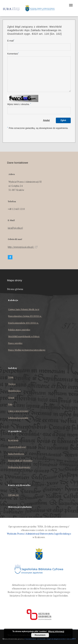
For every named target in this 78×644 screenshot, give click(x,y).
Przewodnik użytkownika (20, 460)
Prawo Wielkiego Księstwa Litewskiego (27, 350)
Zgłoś (63, 120)
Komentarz (13, 54)
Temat (11, 397)
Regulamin (13, 440)
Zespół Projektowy (17, 447)
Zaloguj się (13, 495)
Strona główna (15, 289)
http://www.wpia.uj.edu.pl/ (23, 247)
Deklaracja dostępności (19, 467)
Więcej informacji (56, 631)
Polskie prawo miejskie (19, 330)
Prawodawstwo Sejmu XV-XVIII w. (25, 316)
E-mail (11, 41)
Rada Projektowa (16, 454)
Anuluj (46, 120)
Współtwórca (14, 391)
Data (10, 404)
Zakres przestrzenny (18, 411)
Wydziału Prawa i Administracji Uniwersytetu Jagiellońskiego (39, 534)
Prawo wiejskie (15, 343)
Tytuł (11, 377)
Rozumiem (40, 635)
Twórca (12, 384)
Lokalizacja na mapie (18, 418)
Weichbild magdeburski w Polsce (24, 336)
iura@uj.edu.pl (15, 228)
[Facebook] (10, 257)
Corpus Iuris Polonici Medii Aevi (24, 309)
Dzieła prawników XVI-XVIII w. (23, 323)
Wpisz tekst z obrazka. (19, 104)
